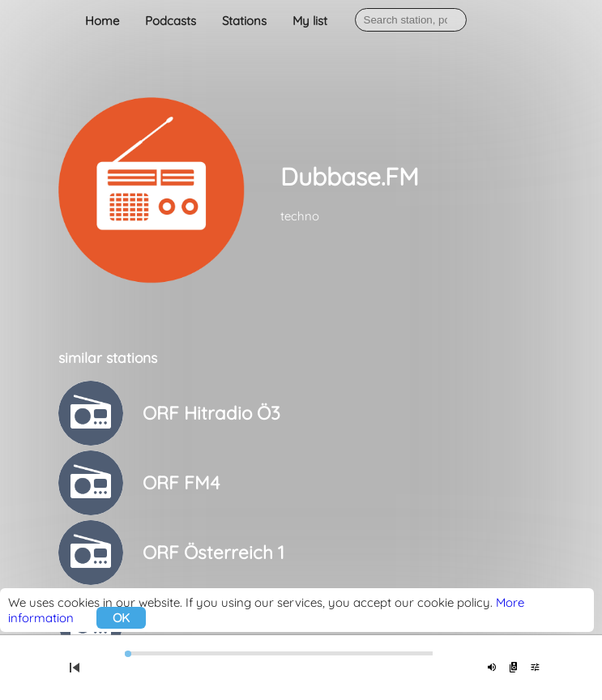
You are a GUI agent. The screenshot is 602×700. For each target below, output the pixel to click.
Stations (244, 21)
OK (121, 618)
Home (102, 21)
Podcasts (171, 21)
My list (310, 21)
